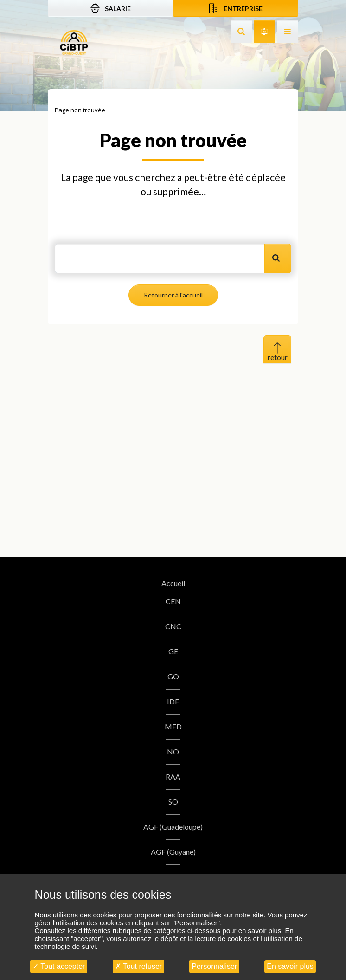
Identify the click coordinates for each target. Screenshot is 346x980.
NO (173, 751)
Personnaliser (214, 966)
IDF (173, 701)
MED (173, 726)
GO (173, 676)
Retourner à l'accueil (173, 295)
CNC (173, 626)
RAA (173, 777)
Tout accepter (59, 966)
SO (173, 802)
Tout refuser (139, 966)
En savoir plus (290, 966)
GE (173, 651)
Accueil (173, 583)
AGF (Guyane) (173, 852)
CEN (173, 601)
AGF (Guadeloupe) (173, 827)
